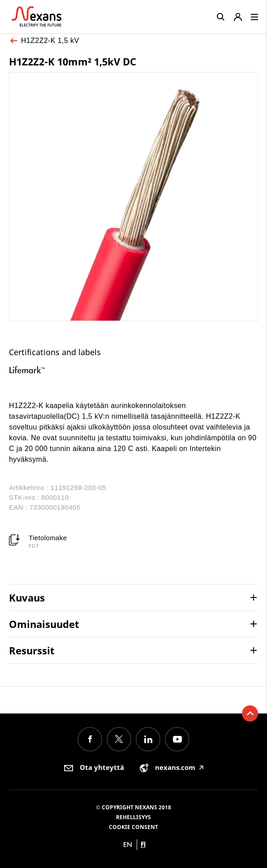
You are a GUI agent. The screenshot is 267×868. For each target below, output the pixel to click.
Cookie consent (133, 827)
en (128, 844)
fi (143, 844)
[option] (34, 370)
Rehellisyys (133, 817)
